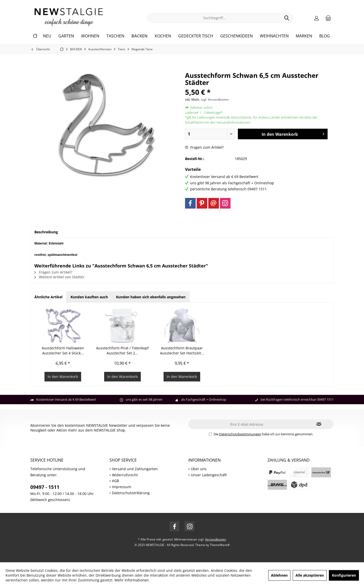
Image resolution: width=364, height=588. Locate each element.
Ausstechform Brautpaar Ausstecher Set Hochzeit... (182, 350)
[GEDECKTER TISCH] (196, 36)
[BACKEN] (140, 36)
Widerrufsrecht (125, 475)
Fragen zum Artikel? (204, 147)
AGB (116, 481)
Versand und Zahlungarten (135, 469)
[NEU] (47, 36)
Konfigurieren (344, 575)
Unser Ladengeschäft (209, 475)
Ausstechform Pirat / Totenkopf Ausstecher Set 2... (122, 350)
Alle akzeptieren (310, 575)
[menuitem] (328, 18)
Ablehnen (279, 575)
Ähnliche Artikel (48, 297)
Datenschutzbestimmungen (240, 434)
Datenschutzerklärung (131, 493)
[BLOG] (325, 36)
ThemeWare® (220, 545)
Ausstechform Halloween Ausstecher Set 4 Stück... (63, 350)
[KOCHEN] (163, 36)
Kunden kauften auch (89, 297)
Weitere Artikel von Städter (59, 277)
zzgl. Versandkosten (215, 99)
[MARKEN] (304, 36)
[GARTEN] (66, 36)
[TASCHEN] (115, 36)
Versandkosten (215, 539)
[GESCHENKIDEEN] (236, 36)
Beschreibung (46, 232)
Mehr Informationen (132, 580)
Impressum (122, 487)
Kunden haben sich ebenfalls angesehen (151, 297)
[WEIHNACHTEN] (274, 36)
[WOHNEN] (90, 36)
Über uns (199, 469)
